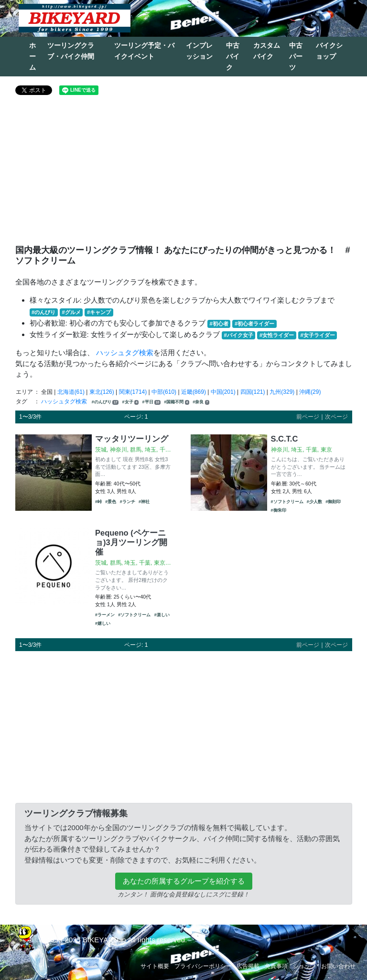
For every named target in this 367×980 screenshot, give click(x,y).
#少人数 (314, 502)
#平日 (151, 402)
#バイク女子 (239, 335)
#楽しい (162, 615)
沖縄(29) (310, 392)
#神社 (144, 502)
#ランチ (128, 502)
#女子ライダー (317, 335)
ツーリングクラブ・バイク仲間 (71, 51)
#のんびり (43, 312)
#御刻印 (333, 502)
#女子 (131, 402)
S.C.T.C (285, 439)
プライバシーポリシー (203, 966)
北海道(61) (71, 392)
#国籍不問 (177, 402)
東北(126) (102, 392)
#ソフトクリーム (287, 502)
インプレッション (199, 51)
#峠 (98, 502)
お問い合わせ (338, 966)
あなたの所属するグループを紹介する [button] (184, 881)
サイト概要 (155, 966)
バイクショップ (329, 51)
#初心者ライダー (254, 324)
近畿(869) (194, 392)
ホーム (32, 56)
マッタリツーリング (132, 439)
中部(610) (164, 392)
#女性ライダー (277, 335)
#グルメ (71, 312)
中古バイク (233, 56)
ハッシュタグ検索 (125, 353)
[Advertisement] (184, 174)
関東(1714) (133, 392)
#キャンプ (99, 312)
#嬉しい (103, 623)
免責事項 (276, 966)
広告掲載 (248, 966)
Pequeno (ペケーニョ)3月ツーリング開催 (131, 542)
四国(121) (253, 392)
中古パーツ (296, 56)
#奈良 (201, 402)
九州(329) (282, 392)
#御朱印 (279, 510)
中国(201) (223, 392)
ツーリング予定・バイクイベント (144, 51)
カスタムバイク (267, 51)
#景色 (111, 502)
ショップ (304, 966)
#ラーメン (105, 615)
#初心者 (219, 324)
